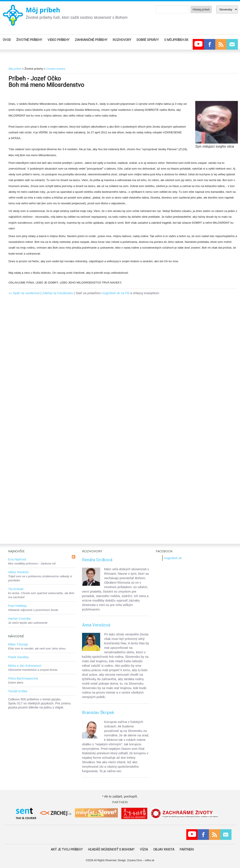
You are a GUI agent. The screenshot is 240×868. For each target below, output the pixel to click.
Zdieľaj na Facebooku (58, 293)
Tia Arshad (16, 589)
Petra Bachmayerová (23, 678)
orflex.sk (150, 860)
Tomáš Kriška (18, 691)
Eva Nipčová (17, 559)
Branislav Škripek (98, 713)
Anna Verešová (96, 625)
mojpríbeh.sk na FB (116, 293)
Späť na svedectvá (26, 293)
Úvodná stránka (56, 69)
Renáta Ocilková (97, 560)
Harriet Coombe (19, 618)
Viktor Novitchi (18, 572)
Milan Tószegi (18, 644)
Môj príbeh (43, 10)
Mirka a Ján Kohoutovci (25, 666)
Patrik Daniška (18, 657)
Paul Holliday (17, 606)
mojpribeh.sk (173, 558)
